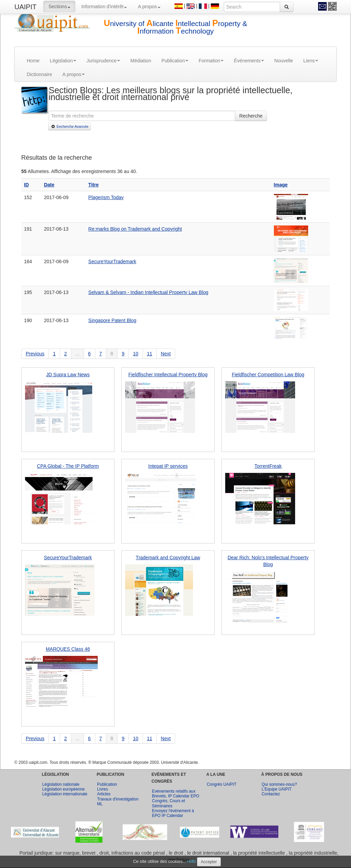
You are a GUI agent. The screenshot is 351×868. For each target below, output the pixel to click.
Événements (249, 61)
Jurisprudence (103, 61)
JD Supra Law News (68, 375)
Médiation (141, 61)
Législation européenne (63, 789)
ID (26, 185)
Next (166, 354)
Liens (311, 61)
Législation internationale (65, 794)
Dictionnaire (39, 74)
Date (49, 185)
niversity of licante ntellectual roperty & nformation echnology (176, 27)
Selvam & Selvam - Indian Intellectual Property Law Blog (148, 292)
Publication (175, 61)
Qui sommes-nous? (279, 784)
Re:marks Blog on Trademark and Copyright (135, 229)
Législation (63, 61)
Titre (94, 185)
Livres (102, 789)
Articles (104, 794)
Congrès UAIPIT (222, 784)
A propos (149, 7)
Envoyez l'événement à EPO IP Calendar (173, 813)
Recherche (251, 116)
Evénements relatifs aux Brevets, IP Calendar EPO (175, 794)
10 (136, 354)
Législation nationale (61, 784)
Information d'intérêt (104, 7)
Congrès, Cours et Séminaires (168, 803)
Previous (35, 354)
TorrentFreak (268, 466)
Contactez (271, 794)
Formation (211, 61)
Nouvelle (283, 61)
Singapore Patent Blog (112, 320)
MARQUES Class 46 (68, 649)
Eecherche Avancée (70, 126)
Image (281, 185)
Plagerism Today (106, 197)
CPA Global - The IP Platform (68, 466)
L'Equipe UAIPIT (277, 789)
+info (191, 861)
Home (33, 61)
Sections (59, 7)
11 (150, 354)
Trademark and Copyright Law (168, 558)
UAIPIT (25, 7)
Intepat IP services (168, 466)
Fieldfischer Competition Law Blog (268, 375)
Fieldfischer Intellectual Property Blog (168, 375)
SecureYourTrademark (112, 261)
